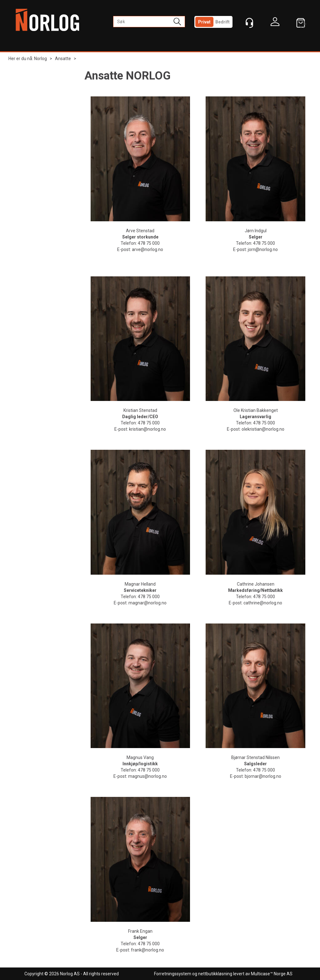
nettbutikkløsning (215, 974)
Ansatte (63, 59)
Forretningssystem (173, 974)
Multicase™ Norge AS (272, 974)
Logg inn (275, 23)
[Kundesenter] (249, 23)
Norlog (40, 59)
